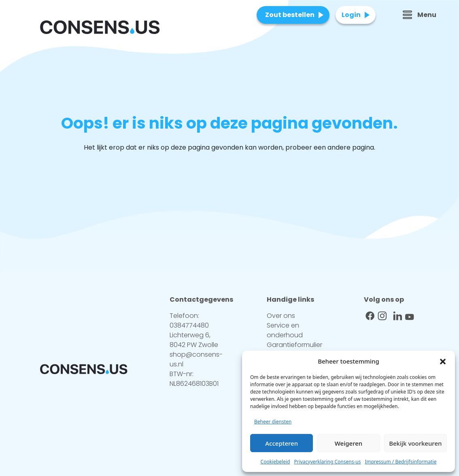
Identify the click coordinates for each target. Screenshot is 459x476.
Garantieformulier (294, 345)
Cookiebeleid (275, 462)
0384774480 (189, 325)
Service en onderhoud (285, 330)
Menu (420, 15)
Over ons (281, 316)
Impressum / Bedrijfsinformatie (401, 462)
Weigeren (348, 443)
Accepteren (282, 443)
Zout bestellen (290, 15)
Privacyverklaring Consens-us (327, 462)
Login (351, 15)
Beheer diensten (273, 422)
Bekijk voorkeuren (415, 443)
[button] (443, 361)
